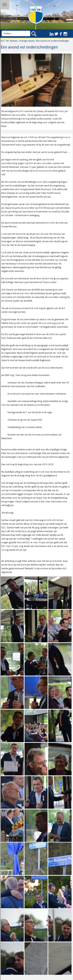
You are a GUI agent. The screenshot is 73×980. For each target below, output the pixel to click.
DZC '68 (5, 41)
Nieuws (14, 41)
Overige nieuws (27, 41)
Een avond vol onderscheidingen (53, 41)
